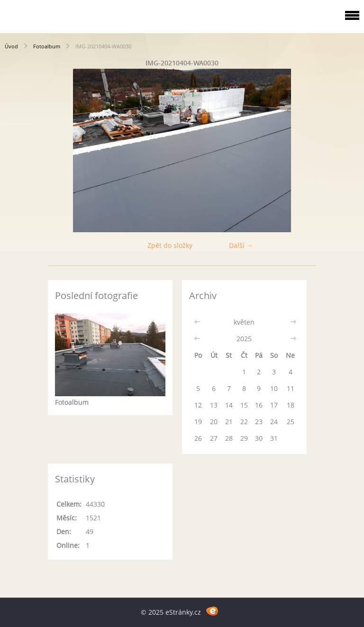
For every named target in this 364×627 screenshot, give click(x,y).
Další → (241, 245)
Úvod (11, 46)
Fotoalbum (47, 46)
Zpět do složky (170, 245)
